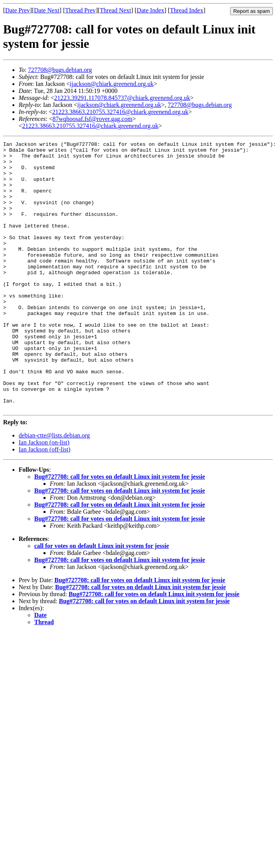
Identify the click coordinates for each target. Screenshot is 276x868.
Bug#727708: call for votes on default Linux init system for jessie (120, 530)
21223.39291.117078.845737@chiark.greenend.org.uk (122, 98)
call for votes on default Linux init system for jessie (102, 599)
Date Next (47, 10)
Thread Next (115, 10)
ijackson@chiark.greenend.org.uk (112, 84)
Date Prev (17, 10)
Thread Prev (80, 10)
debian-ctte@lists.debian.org (54, 489)
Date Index (151, 10)
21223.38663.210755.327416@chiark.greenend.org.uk (120, 112)
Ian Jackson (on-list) (44, 496)
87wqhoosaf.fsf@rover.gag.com (92, 119)
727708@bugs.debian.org (60, 70)
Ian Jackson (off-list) (45, 503)
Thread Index (187, 10)
